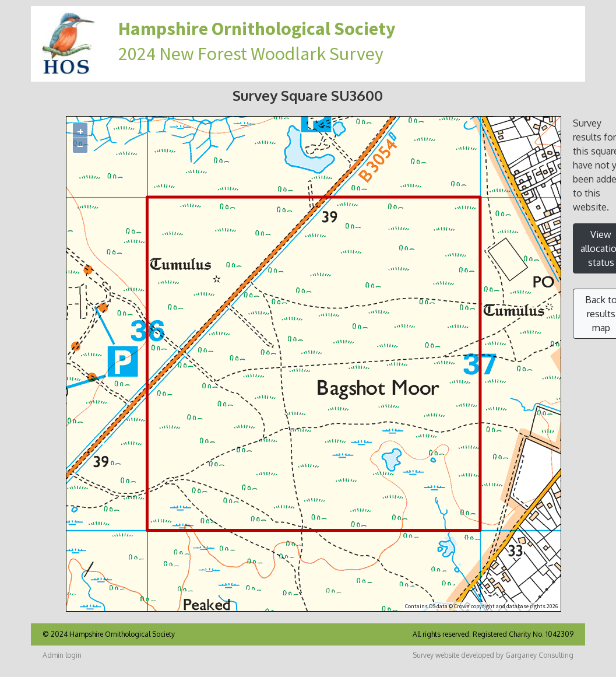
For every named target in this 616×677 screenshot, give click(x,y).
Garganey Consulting (539, 655)
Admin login (62, 655)
